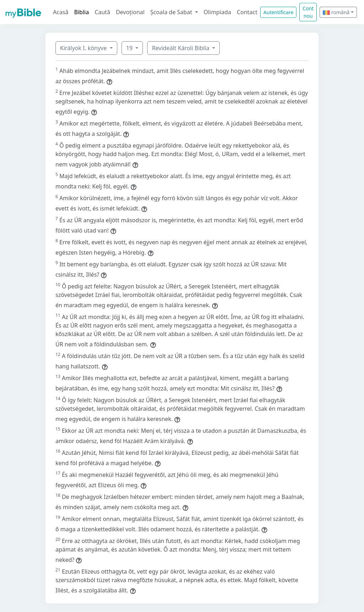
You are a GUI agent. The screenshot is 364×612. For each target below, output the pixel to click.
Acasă (61, 12)
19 (130, 48)
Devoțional (130, 12)
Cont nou (308, 12)
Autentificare (278, 12)
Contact (247, 12)
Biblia (82, 12)
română (336, 12)
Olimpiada (217, 12)
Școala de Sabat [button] (172, 12)
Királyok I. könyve (84, 48)
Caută (102, 12)
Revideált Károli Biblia (181, 48)
